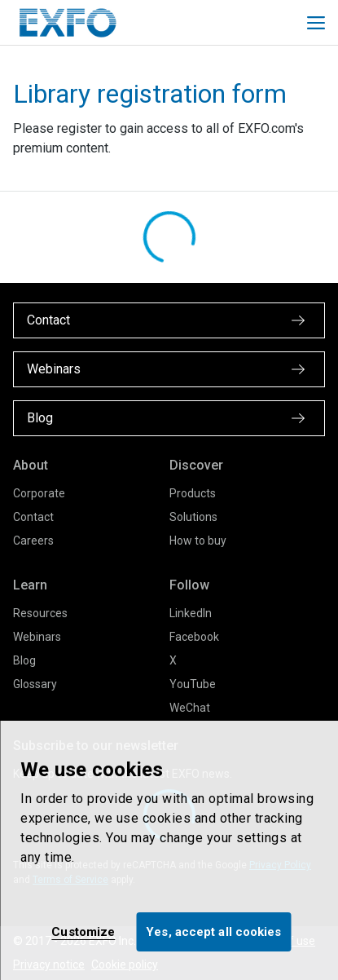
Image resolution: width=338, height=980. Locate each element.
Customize (83, 932)
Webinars (37, 637)
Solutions (193, 517)
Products (193, 493)
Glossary (35, 684)
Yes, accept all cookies (213, 932)
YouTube (193, 684)
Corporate (39, 493)
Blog (24, 660)
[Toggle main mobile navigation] (316, 23)
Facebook (194, 637)
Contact (33, 517)
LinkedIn (191, 613)
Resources (40, 613)
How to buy (198, 541)
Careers (33, 541)
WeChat (190, 708)
